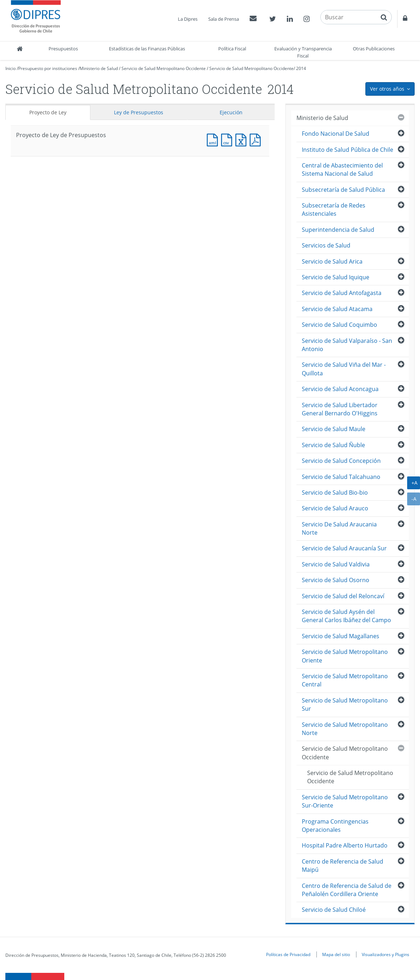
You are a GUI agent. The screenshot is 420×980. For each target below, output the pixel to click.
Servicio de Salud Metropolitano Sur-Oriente (345, 801)
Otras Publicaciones (374, 49)
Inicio (11, 68)
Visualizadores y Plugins (386, 954)
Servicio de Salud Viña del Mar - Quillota (344, 369)
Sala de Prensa (224, 19)
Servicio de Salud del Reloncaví (343, 596)
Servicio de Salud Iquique (336, 277)
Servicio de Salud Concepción (341, 461)
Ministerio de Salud (99, 68)
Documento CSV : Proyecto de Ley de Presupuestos (228, 139)
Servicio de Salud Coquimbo (339, 325)
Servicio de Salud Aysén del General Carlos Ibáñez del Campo (346, 616)
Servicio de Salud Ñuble (333, 445)
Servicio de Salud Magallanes (341, 636)
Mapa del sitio (336, 954)
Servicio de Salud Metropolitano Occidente (164, 68)
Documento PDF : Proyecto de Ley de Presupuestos (257, 139)
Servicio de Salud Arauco (335, 508)
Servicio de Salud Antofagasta (342, 293)
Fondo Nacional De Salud (336, 134)
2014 (301, 68)
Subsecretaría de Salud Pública (343, 190)
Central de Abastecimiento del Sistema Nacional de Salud (342, 169)
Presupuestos (63, 49)
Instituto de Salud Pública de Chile (347, 150)
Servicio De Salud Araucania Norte (339, 528)
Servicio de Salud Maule (334, 429)
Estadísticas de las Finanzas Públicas (147, 49)
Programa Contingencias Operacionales (335, 826)
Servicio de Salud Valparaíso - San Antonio (347, 345)
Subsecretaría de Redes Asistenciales (334, 209)
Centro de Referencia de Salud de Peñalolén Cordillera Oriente (347, 890)
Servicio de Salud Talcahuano (341, 477)
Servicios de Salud (326, 245)
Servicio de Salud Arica (332, 261)
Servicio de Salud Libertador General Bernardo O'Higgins (340, 409)
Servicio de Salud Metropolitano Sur (345, 704)
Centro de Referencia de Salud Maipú (342, 866)
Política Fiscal (232, 49)
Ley (139, 112)
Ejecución (231, 112)
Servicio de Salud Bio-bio (335, 492)
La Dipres (188, 19)
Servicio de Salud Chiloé (334, 910)
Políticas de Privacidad (288, 954)
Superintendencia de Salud (338, 230)
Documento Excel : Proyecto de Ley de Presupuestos (242, 139)
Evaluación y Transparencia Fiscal (303, 52)
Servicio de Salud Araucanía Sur (344, 548)
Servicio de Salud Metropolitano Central (345, 680)
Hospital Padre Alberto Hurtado (345, 845)
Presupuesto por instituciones (48, 68)
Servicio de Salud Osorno (336, 580)
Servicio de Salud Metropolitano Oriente (345, 656)
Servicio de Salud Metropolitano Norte (345, 729)
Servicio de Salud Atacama (337, 309)
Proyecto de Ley (48, 112)
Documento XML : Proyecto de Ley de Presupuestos (214, 139)
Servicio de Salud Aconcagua (340, 389)
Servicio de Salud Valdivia (336, 564)
